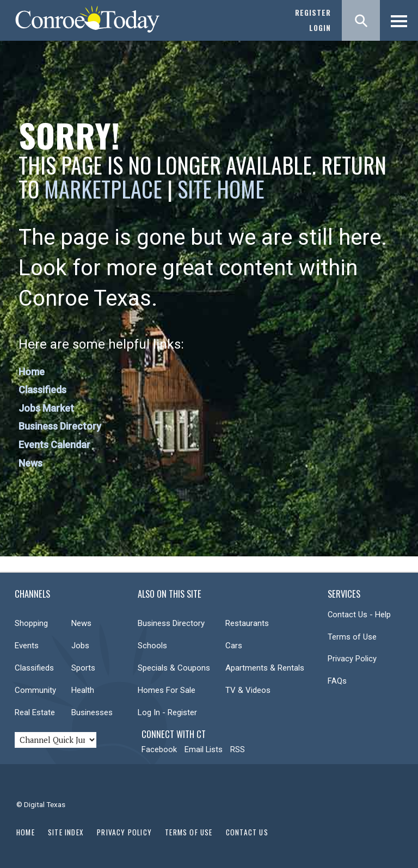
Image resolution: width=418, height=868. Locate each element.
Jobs (80, 646)
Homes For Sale (167, 690)
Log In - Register (167, 712)
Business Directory (60, 426)
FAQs (337, 681)
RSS (238, 749)
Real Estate (35, 712)
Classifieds (42, 390)
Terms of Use (352, 637)
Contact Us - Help (359, 615)
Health (83, 690)
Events (27, 646)
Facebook (159, 749)
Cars (234, 646)
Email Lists (204, 749)
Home (32, 372)
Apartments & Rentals (265, 668)
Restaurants (247, 623)
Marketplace (103, 189)
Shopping (31, 623)
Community (35, 690)
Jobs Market (46, 408)
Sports (83, 668)
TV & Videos (248, 690)
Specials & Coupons (174, 668)
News (30, 463)
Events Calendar (54, 445)
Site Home (221, 189)
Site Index (66, 832)
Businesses (92, 712)
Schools (152, 646)
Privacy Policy (352, 659)
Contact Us (247, 832)
